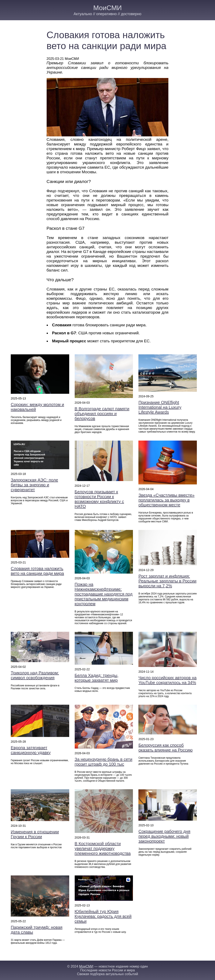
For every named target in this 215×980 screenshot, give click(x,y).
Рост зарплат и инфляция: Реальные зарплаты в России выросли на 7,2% (167, 581)
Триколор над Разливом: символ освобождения (35, 675)
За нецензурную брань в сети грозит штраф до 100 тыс (103, 762)
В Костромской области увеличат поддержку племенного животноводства (103, 848)
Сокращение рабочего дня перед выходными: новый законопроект (164, 836)
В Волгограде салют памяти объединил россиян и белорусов (102, 414)
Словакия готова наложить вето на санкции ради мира (37, 571)
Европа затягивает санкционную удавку (31, 750)
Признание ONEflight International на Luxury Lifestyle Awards (160, 407)
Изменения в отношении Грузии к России (35, 834)
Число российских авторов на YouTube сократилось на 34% (167, 680)
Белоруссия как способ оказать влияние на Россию (165, 748)
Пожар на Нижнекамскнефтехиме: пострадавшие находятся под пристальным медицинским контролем (104, 594)
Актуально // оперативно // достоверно (107, 14)
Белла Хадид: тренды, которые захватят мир (97, 678)
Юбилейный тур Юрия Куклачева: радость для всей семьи (103, 916)
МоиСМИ (107, 8)
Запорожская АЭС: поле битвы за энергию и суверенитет (34, 485)
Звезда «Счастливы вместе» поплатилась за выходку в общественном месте (166, 500)
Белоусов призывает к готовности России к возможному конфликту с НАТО (99, 499)
